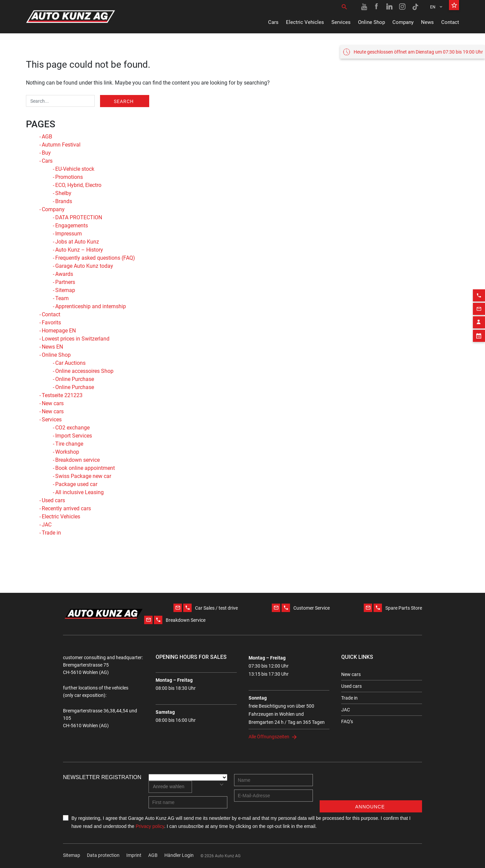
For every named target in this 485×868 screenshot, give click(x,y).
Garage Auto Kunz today (84, 266)
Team (62, 298)
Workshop (67, 452)
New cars (53, 403)
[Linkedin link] (390, 7)
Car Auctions (70, 363)
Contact (450, 22)
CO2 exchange (72, 428)
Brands (64, 201)
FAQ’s (347, 721)
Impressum (69, 234)
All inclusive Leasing (79, 492)
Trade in (51, 533)
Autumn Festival (61, 145)
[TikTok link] (415, 7)
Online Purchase (75, 379)
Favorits (51, 323)
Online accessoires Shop (84, 371)
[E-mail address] (273, 796)
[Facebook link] (377, 7)
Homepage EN (59, 331)
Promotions (69, 177)
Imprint (134, 855)
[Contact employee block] (479, 313)
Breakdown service (77, 460)
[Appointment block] (479, 326)
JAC (47, 525)
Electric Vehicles (305, 22)
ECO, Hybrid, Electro (78, 185)
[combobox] (170, 787)
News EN (52, 347)
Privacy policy (150, 826)
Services (341, 22)
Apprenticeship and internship (91, 306)
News (427, 22)
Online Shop (371, 22)
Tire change (69, 444)
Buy (46, 153)
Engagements (72, 226)
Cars (273, 22)
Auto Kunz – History (79, 250)
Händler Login (179, 855)
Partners (65, 282)
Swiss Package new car (83, 476)
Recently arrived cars (66, 508)
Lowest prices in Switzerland (76, 339)
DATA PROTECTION (79, 217)
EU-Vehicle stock (75, 169)
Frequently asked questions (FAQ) (95, 258)
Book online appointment (85, 468)
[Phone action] (479, 286)
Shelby (63, 193)
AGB (47, 137)
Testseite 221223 (62, 395)
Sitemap (65, 290)
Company (403, 22)
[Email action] (479, 299)
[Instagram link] (402, 7)
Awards (64, 274)
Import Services (74, 436)
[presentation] (371, 787)
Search (124, 101)
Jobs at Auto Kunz (77, 242)
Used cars (53, 500)
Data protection (103, 855)
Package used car (76, 484)
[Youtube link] (364, 7)
